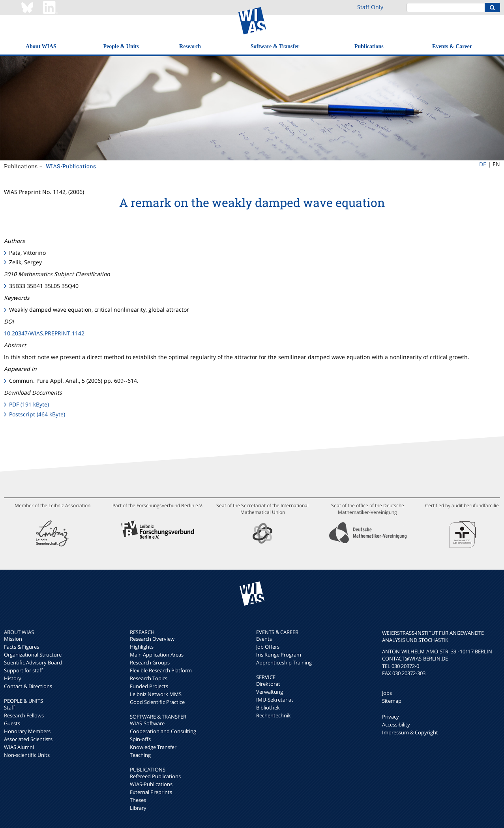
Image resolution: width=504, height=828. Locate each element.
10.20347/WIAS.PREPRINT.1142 (44, 333)
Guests (12, 723)
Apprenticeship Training (284, 662)
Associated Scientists (28, 739)
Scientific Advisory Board (33, 662)
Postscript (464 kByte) (37, 414)
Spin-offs (140, 739)
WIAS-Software (147, 723)
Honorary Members (27, 731)
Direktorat (268, 684)
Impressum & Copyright (410, 732)
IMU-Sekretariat (275, 700)
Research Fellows (24, 715)
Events (264, 639)
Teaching (140, 755)
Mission (13, 639)
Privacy (391, 717)
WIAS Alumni (19, 747)
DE (483, 164)
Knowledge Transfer (153, 747)
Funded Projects (149, 686)
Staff (9, 708)
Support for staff (23, 670)
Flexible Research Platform (161, 670)
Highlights (142, 647)
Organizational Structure (33, 655)
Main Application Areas (157, 655)
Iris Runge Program (279, 655)
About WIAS (41, 46)
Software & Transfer (275, 46)
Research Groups (150, 662)
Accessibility (396, 724)
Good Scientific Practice (157, 702)
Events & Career (452, 46)
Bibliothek (268, 708)
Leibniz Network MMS (156, 694)
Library (138, 808)
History (13, 678)
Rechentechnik (274, 715)
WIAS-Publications (71, 166)
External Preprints (151, 792)
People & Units (121, 46)
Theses (138, 800)
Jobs (387, 693)
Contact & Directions (28, 686)
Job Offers (268, 647)
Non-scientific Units (27, 755)
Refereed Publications (155, 776)
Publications (369, 46)
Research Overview (152, 639)
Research (190, 46)
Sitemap (392, 701)
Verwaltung (270, 692)
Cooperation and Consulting (163, 731)
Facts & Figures (22, 647)
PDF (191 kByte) (29, 404)
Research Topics (149, 678)
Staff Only (370, 7)
